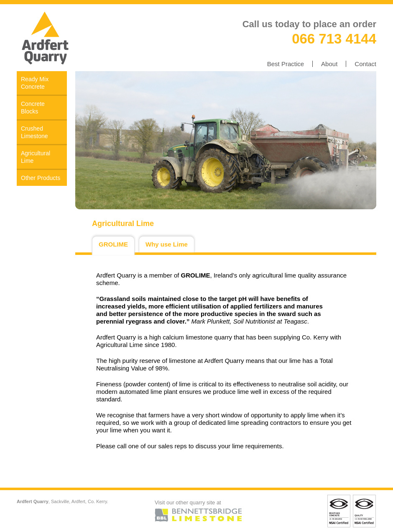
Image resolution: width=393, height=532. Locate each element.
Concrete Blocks (33, 108)
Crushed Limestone (34, 132)
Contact (365, 64)
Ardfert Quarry (46, 38)
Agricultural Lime (36, 157)
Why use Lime (167, 244)
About (329, 64)
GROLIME (113, 244)
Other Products (41, 178)
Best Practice (286, 64)
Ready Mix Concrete (35, 83)
